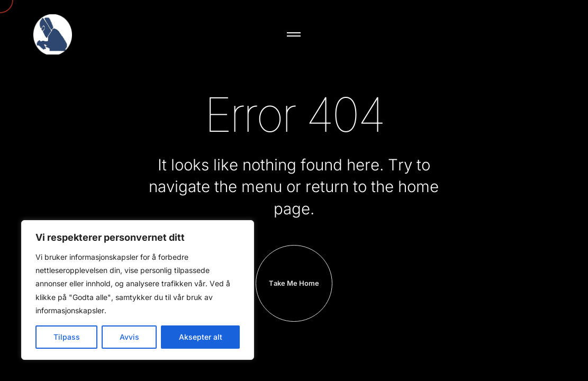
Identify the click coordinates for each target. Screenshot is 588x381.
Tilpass (67, 337)
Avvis (129, 337)
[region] (138, 290)
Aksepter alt (201, 337)
